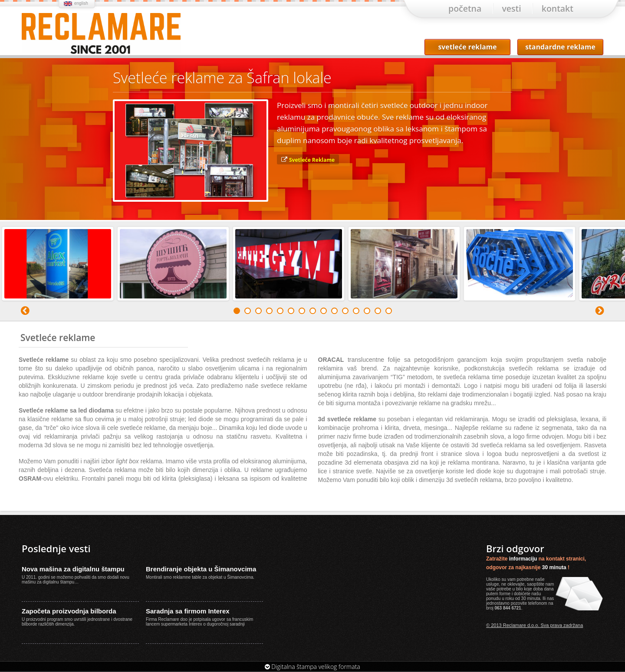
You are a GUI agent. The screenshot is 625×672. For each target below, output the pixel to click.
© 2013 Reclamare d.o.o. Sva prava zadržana (535, 626)
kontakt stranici (565, 560)
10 (334, 312)
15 (389, 312)
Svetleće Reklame (312, 161)
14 (378, 312)
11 (345, 312)
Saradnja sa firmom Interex (188, 612)
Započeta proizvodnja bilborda (69, 612)
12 (356, 312)
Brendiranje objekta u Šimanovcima (201, 570)
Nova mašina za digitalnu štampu (73, 570)
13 (367, 312)
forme (505, 595)
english (81, 3)
